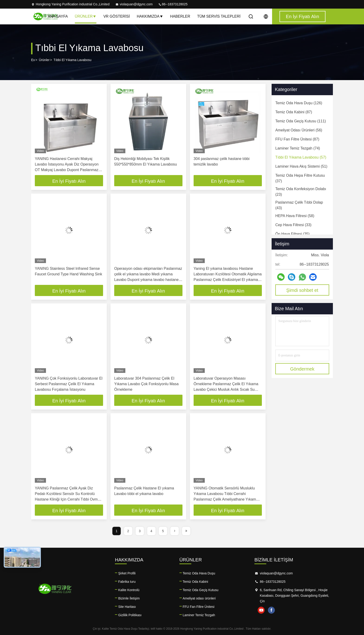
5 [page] (163, 531)
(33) (293, 225)
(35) (292, 234)
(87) (294, 112)
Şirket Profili (127, 573)
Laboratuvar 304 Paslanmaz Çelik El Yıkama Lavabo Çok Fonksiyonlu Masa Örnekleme (146, 384)
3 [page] (140, 531)
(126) (299, 103)
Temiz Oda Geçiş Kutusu (201, 590)
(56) (299, 130)
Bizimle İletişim (129, 598)
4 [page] (151, 531)
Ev (33, 60)
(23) (301, 192)
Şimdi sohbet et (302, 290)
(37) (300, 178)
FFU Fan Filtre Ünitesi (199, 607)
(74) (298, 148)
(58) (295, 216)
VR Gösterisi (117, 16)
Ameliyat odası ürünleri (199, 598)
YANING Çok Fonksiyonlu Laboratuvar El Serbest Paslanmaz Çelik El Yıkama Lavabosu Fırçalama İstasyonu (69, 384)
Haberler (180, 16)
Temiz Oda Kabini (195, 582)
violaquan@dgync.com (134, 4)
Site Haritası (127, 607)
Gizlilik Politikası (130, 615)
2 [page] (128, 531)
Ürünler (86, 16)
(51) (301, 166)
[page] (175, 531)
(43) (299, 205)
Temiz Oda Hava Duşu (199, 573)
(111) (301, 121)
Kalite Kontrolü (129, 590)
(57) (301, 157)
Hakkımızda (150, 16)
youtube (261, 610)
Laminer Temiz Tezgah (199, 615)
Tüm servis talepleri (219, 16)
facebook (271, 610)
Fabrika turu (127, 582)
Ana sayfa (58, 16)
